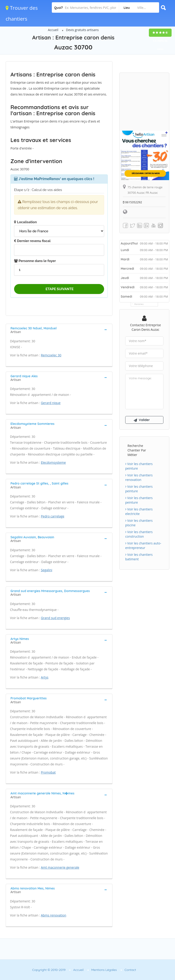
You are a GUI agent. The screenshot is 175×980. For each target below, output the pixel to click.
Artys (45, 677)
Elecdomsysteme (53, 462)
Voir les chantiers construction (139, 534)
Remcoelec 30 (51, 355)
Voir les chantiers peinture (139, 466)
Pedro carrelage (53, 516)
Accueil (53, 30)
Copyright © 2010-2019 (49, 970)
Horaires (139, 304)
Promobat (48, 772)
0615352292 (132, 202)
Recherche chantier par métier (137, 450)
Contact (130, 970)
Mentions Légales (104, 970)
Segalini (47, 570)
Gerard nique (51, 403)
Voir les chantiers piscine (139, 523)
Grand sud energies (55, 618)
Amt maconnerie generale (60, 867)
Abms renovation (54, 915)
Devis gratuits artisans (82, 30)
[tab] (59, 330)
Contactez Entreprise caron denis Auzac (145, 327)
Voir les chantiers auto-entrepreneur (143, 545)
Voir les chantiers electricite (139, 511)
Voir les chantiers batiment (139, 557)
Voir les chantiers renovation (139, 477)
